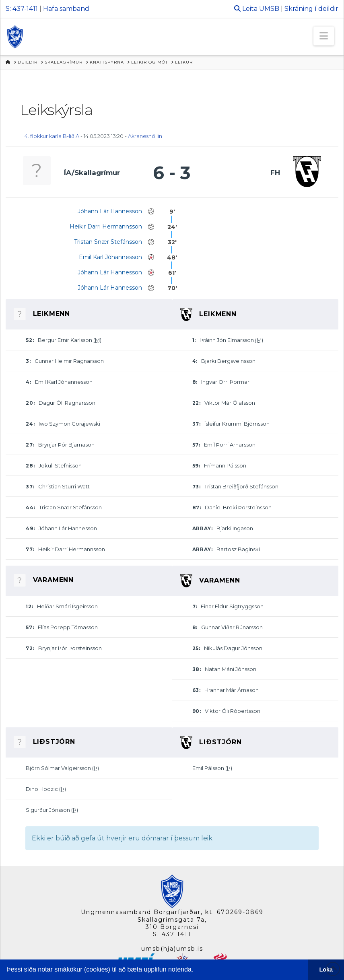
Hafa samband (66, 9)
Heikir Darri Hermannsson (106, 226)
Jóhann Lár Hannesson (110, 211)
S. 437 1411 (172, 934)
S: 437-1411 (22, 9)
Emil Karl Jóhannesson (110, 257)
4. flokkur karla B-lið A (52, 136)
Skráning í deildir (311, 9)
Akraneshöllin (145, 136)
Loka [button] (326, 970)
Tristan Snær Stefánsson (108, 242)
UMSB (269, 9)
